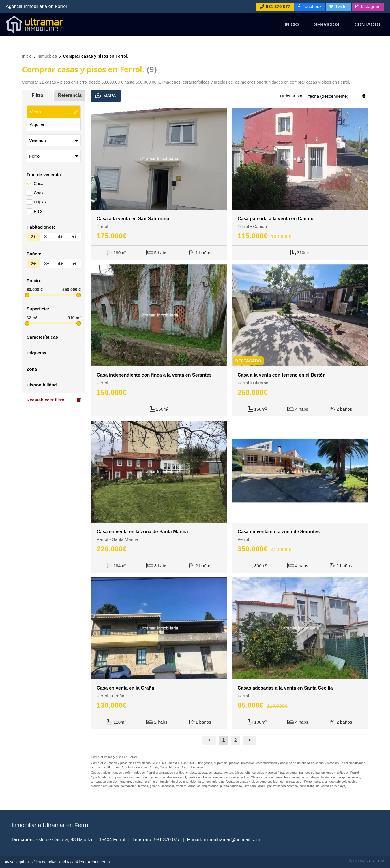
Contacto (367, 25)
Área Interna (99, 862)
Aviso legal (14, 862)
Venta (35, 112)
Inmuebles (47, 56)
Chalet (40, 193)
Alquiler (37, 124)
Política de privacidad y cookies (56, 862)
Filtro (37, 95)
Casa (39, 184)
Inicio (292, 25)
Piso (38, 211)
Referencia (70, 95)
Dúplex (40, 202)
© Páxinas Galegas (367, 861)
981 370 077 (167, 840)
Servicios (327, 25)
